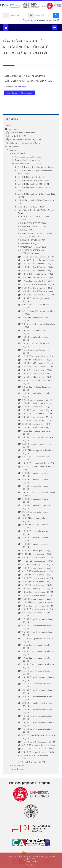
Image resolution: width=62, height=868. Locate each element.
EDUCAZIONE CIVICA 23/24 (33, 223)
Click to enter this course (20, 93)
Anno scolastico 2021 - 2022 (28, 157)
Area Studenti (18, 153)
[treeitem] (31, 447)
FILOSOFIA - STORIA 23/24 (33, 227)
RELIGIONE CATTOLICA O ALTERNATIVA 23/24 (32, 252)
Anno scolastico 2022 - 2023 (28, 160)
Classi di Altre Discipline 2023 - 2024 (35, 167)
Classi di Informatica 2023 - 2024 (33, 180)
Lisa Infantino (20, 87)
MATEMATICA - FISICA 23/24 (34, 247)
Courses (13, 150)
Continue (31, 865)
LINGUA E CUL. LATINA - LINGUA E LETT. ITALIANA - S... (37, 235)
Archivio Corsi (19, 765)
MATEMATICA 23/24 (30, 243)
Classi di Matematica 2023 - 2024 (33, 184)
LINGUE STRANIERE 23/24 (33, 240)
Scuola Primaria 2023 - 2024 (31, 207)
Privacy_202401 (31, 861)
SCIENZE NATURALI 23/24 (33, 762)
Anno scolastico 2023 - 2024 (28, 164)
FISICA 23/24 (27, 230)
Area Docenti (18, 769)
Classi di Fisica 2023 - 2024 (31, 177)
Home (9, 126)
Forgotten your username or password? (41, 20)
